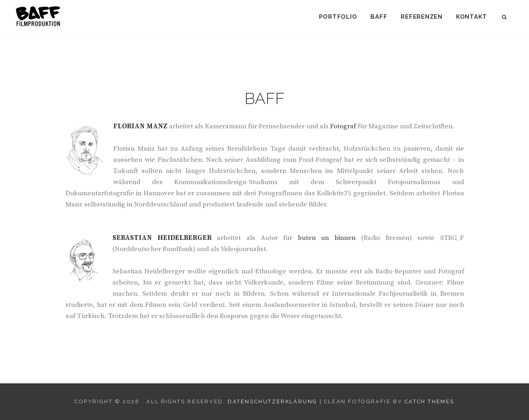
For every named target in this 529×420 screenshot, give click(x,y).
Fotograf (343, 126)
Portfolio (338, 17)
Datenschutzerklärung (272, 401)
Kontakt (472, 17)
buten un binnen (327, 238)
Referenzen (422, 17)
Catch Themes (430, 401)
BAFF (379, 17)
